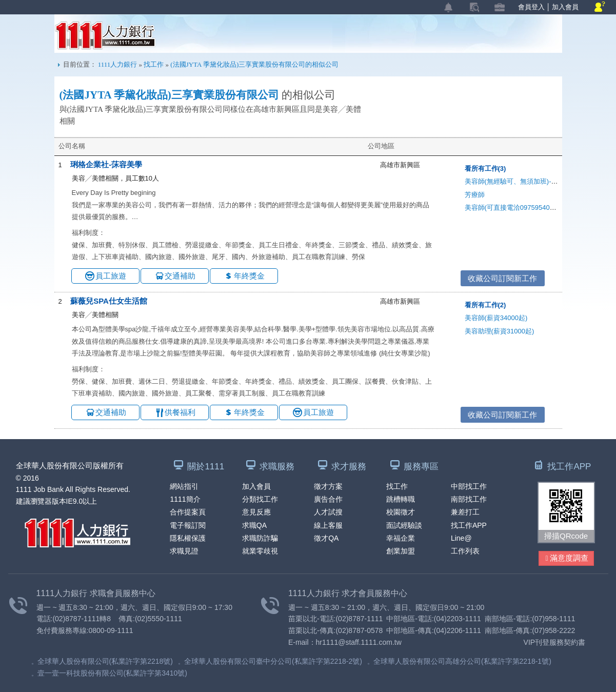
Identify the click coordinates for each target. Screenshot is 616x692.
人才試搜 (328, 512)
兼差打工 (465, 512)
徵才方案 (328, 486)
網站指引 (184, 486)
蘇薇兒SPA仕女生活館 (109, 301)
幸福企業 (401, 538)
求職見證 (184, 551)
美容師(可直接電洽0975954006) (512, 207)
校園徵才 (401, 512)
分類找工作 (260, 499)
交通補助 (180, 276)
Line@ (461, 538)
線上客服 (328, 525)
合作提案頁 (188, 512)
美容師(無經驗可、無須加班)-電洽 (515, 181)
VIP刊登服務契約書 (555, 642)
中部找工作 (469, 486)
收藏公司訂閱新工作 (502, 278)
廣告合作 (328, 499)
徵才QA (326, 538)
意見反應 (256, 512)
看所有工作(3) (485, 169)
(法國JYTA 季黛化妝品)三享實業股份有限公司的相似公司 (254, 64)
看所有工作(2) (485, 305)
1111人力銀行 (105, 35)
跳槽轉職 (401, 499)
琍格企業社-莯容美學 (106, 164)
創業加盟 (401, 551)
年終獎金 (249, 276)
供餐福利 (180, 412)
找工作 (154, 64)
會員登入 (531, 7)
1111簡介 (185, 499)
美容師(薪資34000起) (496, 318)
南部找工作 (469, 499)
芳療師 (475, 195)
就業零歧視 (260, 551)
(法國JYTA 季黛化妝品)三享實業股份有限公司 (169, 95)
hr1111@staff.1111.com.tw (359, 642)
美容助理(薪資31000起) (500, 331)
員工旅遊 (111, 276)
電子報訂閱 (188, 525)
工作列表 (465, 551)
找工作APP (469, 525)
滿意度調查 (567, 558)
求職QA (254, 525)
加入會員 (565, 7)
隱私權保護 (188, 538)
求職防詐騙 (260, 538)
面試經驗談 (404, 525)
